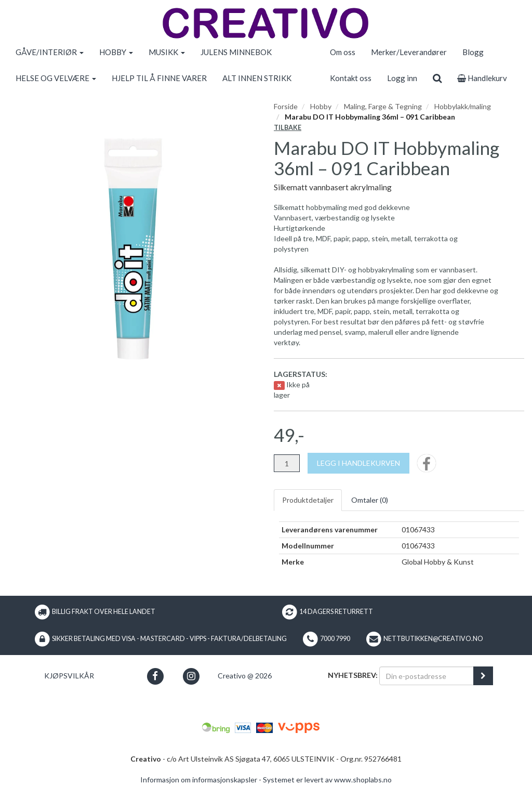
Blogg (473, 52)
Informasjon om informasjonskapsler (199, 780)
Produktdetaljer (308, 500)
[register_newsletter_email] (483, 676)
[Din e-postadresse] (427, 676)
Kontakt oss (351, 78)
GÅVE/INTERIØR (50, 52)
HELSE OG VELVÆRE (56, 78)
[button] (155, 676)
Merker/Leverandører (409, 52)
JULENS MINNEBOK (236, 52)
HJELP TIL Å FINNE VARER (159, 78)
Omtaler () (370, 500)
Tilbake (288, 128)
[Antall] (287, 463)
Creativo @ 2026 (245, 676)
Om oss (343, 52)
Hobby (321, 106)
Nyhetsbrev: (353, 675)
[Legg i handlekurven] (358, 463)
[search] (437, 78)
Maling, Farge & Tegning (383, 106)
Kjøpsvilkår (69, 676)
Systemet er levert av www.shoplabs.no (327, 780)
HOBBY (116, 52)
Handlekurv (482, 78)
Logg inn (402, 78)
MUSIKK (167, 52)
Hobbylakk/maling (463, 106)
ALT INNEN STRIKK (257, 78)
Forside (286, 106)
